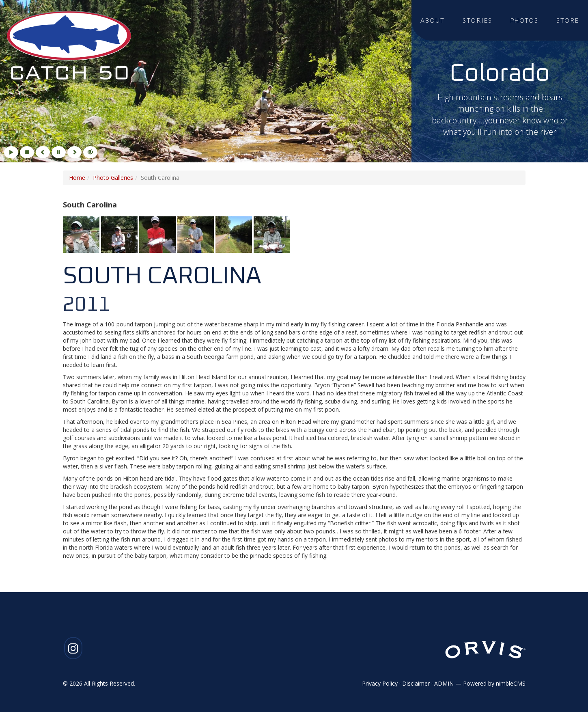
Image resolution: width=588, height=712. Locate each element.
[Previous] (43, 152)
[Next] (74, 152)
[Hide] (90, 152)
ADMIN (444, 683)
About (433, 20)
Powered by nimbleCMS (494, 683)
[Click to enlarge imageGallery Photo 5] (235, 234)
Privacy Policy (380, 683)
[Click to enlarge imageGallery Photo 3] (158, 234)
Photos (524, 20)
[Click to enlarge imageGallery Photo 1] (82, 234)
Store (568, 20)
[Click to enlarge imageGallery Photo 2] (120, 234)
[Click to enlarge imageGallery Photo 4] (196, 234)
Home (77, 178)
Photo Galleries (113, 178)
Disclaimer (416, 683)
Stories (477, 20)
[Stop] (27, 152)
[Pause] (59, 152)
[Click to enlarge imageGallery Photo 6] (272, 234)
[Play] (11, 152)
